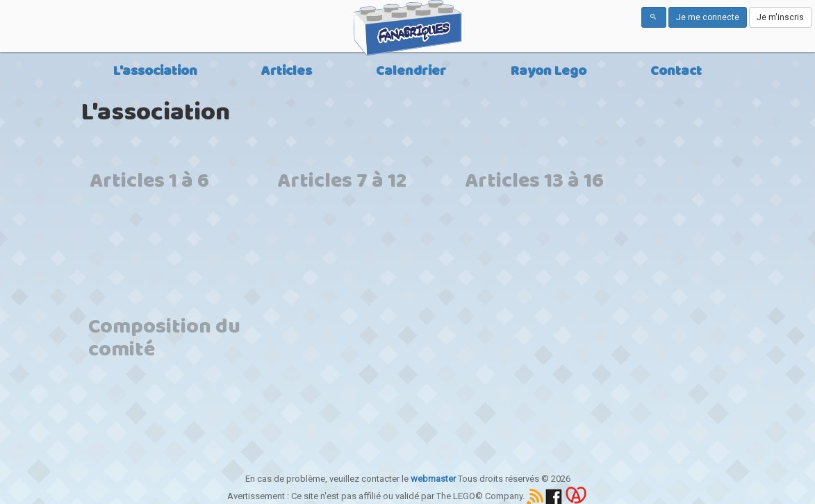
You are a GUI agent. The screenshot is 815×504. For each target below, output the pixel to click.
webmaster (433, 479)
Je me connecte (708, 17)
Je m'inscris (780, 17)
